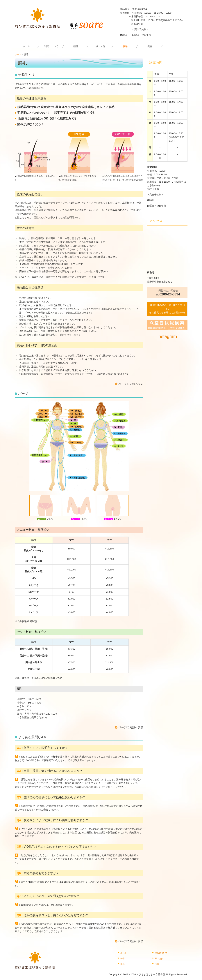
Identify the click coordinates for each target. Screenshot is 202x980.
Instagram (167, 336)
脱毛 (125, 46)
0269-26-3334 (139, 9)
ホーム (26, 46)
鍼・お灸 (100, 46)
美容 (150, 46)
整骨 (76, 46)
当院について (51, 46)
